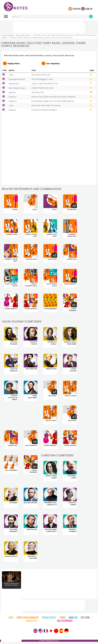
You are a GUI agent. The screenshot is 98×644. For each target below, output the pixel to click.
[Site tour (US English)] (41, 633)
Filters (14, 64)
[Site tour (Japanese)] (51, 633)
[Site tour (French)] (46, 633)
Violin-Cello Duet (23, 35)
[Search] (91, 17)
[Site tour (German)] (66, 633)
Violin (4, 38)
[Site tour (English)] (35, 633)
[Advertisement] (49, 27)
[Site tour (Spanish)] (61, 633)
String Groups (8, 35)
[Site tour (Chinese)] (56, 633)
